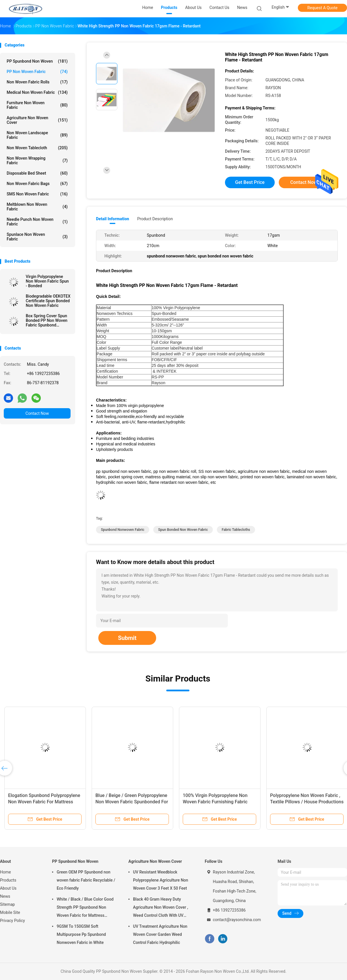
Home (5, 872)
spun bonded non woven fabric (183, 530)
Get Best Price (250, 182)
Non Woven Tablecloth (37, 148)
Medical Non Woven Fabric (37, 92)
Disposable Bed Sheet (37, 173)
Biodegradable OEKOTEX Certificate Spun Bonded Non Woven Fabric (48, 301)
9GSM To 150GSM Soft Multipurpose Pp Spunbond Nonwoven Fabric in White (81, 934)
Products (8, 880)
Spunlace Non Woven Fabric (37, 237)
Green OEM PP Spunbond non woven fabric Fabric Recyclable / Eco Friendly (86, 880)
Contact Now (37, 413)
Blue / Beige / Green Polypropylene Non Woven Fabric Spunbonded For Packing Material (132, 802)
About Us (8, 888)
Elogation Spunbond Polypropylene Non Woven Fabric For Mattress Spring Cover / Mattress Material (44, 802)
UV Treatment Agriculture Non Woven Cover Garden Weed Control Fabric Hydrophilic (160, 934)
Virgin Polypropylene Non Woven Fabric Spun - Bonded (47, 281)
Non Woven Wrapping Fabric (37, 160)
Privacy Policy (12, 921)
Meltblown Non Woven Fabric (37, 207)
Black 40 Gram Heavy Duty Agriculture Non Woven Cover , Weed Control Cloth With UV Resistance (160, 908)
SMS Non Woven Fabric (37, 194)
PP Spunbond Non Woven (37, 61)
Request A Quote (322, 8)
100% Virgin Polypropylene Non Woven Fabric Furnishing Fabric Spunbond (215, 802)
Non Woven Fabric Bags (37, 184)
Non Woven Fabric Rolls (37, 82)
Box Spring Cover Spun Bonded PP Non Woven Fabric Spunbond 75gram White (47, 320)
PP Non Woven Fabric (37, 72)
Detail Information (112, 219)
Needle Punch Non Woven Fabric (37, 222)
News (5, 896)
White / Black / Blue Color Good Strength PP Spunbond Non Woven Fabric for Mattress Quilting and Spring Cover (85, 908)
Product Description (155, 219)
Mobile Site (10, 912)
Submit (127, 638)
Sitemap (7, 904)
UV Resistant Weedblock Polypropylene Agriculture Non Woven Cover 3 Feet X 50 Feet (161, 880)
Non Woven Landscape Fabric (37, 135)
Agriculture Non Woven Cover (37, 120)
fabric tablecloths (236, 530)
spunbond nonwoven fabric (123, 530)
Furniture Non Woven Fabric (37, 105)
